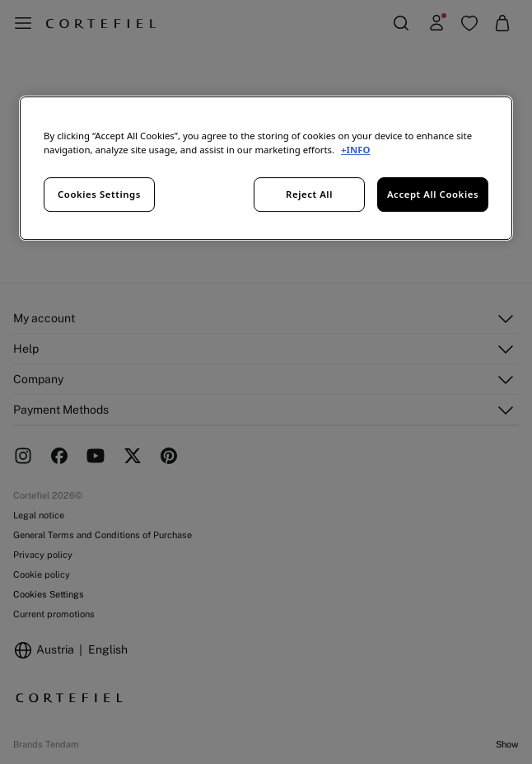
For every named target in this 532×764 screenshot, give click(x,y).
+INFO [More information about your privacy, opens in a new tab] (355, 150)
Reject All (309, 194)
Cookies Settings (99, 194)
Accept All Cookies (433, 194)
